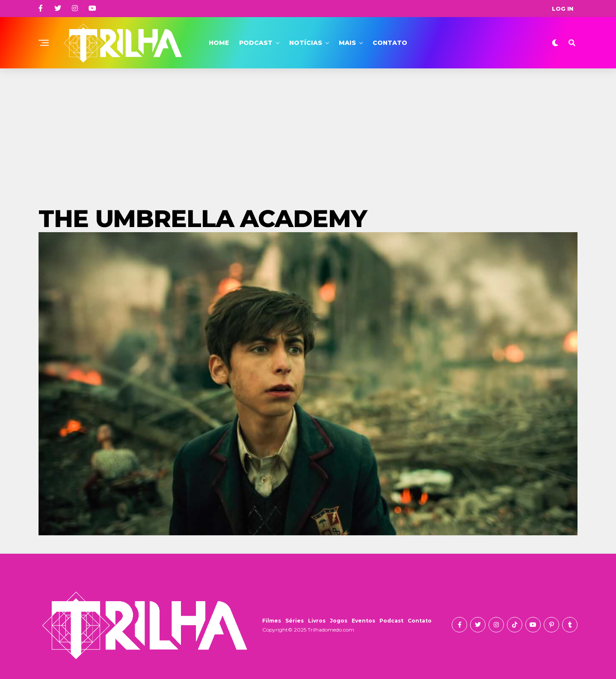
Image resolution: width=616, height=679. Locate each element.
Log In (563, 9)
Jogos (339, 621)
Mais (347, 43)
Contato (390, 43)
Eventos (363, 621)
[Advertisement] (308, 133)
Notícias (306, 43)
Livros (317, 621)
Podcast (256, 43)
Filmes (272, 621)
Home (219, 43)
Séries (295, 621)
